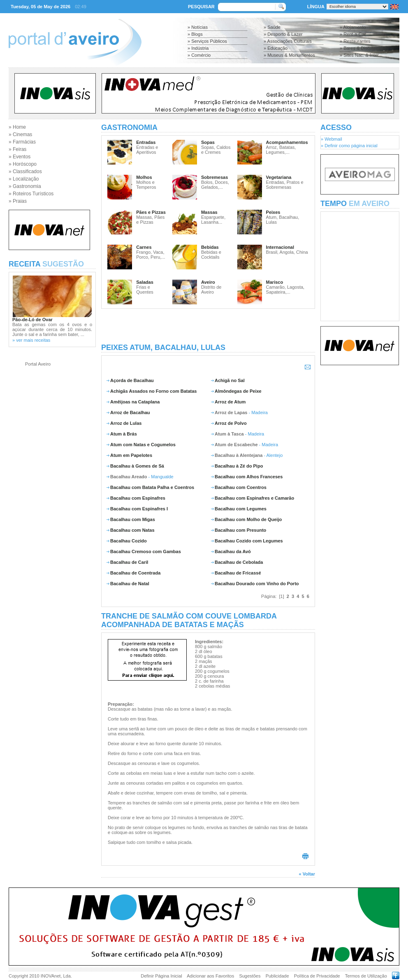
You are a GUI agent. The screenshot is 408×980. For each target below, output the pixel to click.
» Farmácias (22, 142)
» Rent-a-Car (353, 34)
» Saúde (272, 27)
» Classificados (25, 171)
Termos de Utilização (366, 976)
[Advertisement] (208, 326)
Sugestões (250, 976)
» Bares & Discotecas (361, 48)
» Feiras (17, 149)
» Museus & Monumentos (289, 55)
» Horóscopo (23, 164)
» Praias (18, 201)
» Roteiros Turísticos (31, 194)
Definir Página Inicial (161, 976)
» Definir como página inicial (349, 146)
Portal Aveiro (38, 364)
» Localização (24, 179)
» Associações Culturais (288, 41)
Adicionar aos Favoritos (210, 976)
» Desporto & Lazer (283, 34)
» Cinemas (20, 134)
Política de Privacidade (317, 976)
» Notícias (198, 27)
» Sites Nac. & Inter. (360, 55)
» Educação (276, 48)
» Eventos (20, 157)
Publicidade (277, 976)
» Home (17, 127)
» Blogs (195, 34)
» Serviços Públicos (207, 41)
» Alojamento (353, 27)
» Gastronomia (25, 186)
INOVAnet (51, 976)
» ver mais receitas (31, 340)
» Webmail (331, 139)
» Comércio (199, 55)
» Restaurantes (355, 41)
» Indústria (198, 48)
